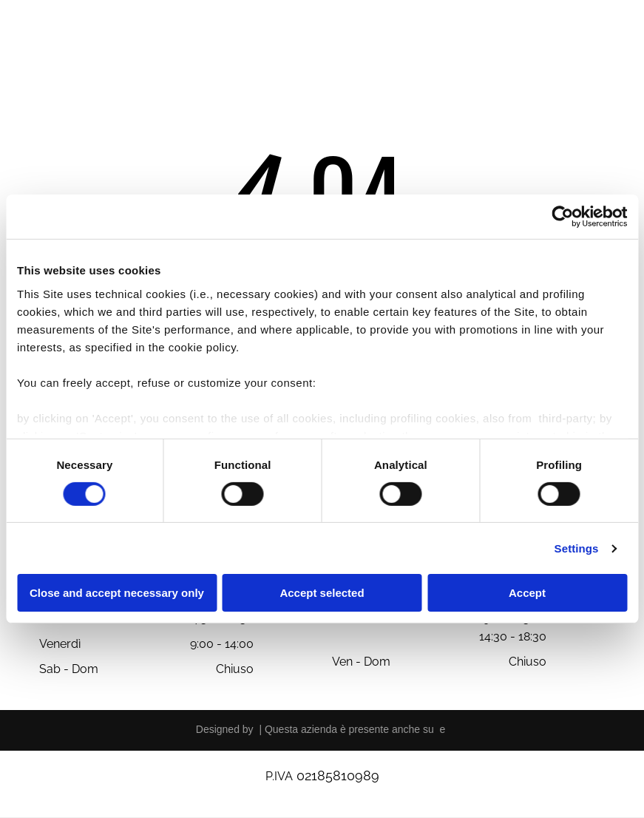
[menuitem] (236, 51)
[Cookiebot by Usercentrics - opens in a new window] (562, 217)
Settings (577, 548)
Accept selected (322, 593)
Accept (527, 593)
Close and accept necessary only (117, 593)
